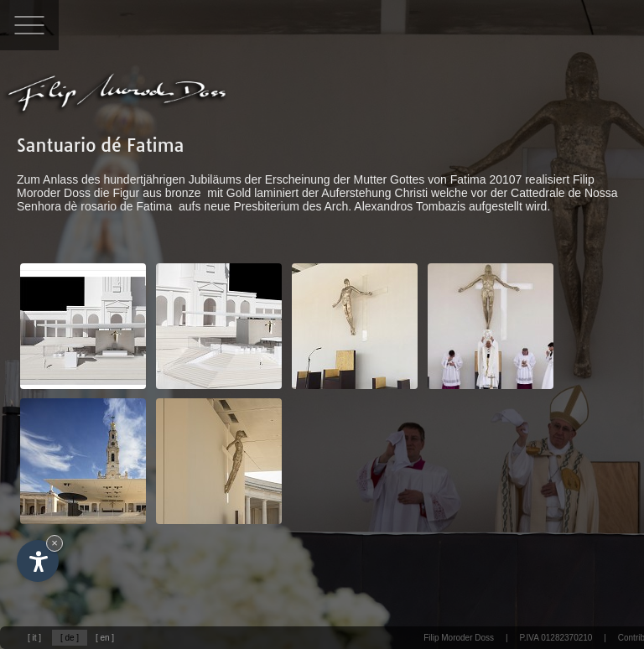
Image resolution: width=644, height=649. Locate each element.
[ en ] (105, 638)
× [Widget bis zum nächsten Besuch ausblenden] (55, 543)
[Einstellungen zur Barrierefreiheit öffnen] (38, 561)
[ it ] (34, 638)
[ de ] (70, 638)
